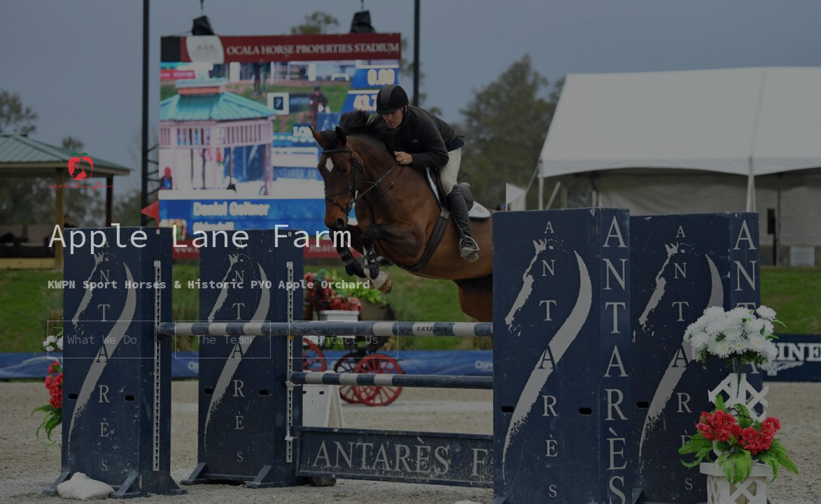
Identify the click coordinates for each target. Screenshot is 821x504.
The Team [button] (223, 339)
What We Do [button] (101, 339)
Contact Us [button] (343, 339)
